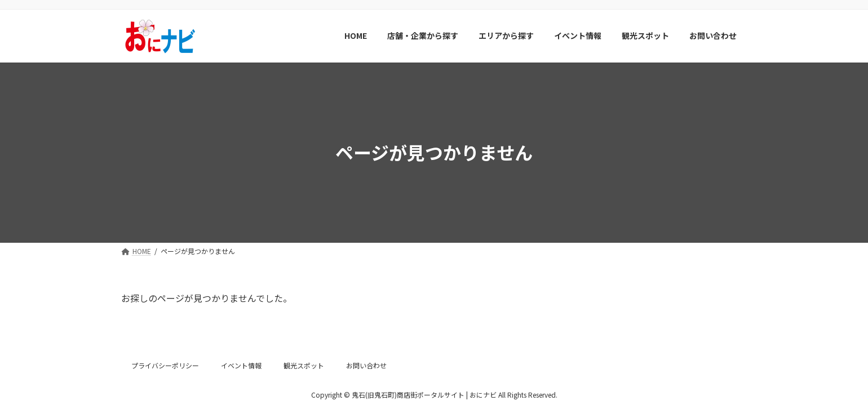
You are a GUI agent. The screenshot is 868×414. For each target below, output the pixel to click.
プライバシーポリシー (165, 365)
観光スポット (304, 365)
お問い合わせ (366, 365)
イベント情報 (241, 365)
